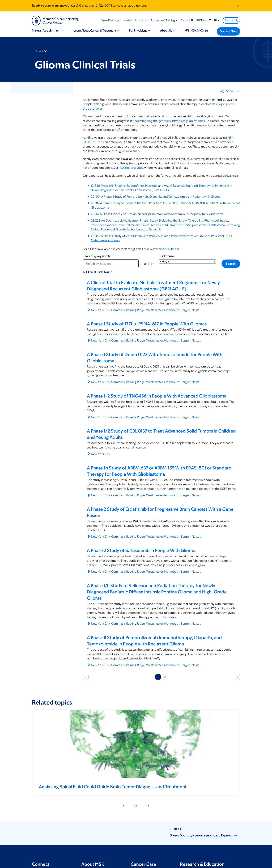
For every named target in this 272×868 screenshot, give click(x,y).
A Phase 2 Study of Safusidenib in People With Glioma (141, 550)
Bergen (186, 310)
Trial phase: (167, 256)
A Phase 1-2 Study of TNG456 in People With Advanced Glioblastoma (157, 396)
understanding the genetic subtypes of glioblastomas (169, 121)
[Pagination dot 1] (135, 806)
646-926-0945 (102, 6)
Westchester (155, 310)
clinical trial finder (167, 249)
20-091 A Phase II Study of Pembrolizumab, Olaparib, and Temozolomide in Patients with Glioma (156, 197)
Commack (118, 310)
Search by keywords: (97, 256)
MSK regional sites (131, 168)
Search (232, 20)
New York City (100, 310)
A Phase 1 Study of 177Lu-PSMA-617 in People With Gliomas (147, 324)
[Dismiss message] (238, 6)
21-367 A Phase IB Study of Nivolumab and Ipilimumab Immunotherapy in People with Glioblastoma (157, 214)
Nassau (197, 310)
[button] (141, 20)
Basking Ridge (136, 310)
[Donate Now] (228, 31)
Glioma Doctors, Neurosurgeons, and (203, 835)
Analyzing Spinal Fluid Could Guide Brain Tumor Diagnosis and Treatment (113, 787)
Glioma (43, 51)
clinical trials (131, 151)
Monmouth (172, 310)
